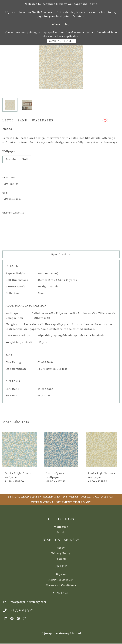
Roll (25, 159)
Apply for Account (61, 580)
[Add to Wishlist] (105, 121)
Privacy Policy (61, 553)
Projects (61, 559)
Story (61, 548)
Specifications (61, 254)
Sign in (61, 574)
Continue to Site (62, 41)
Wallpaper (61, 527)
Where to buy (61, 24)
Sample (11, 159)
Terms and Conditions (61, 585)
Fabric (61, 532)
